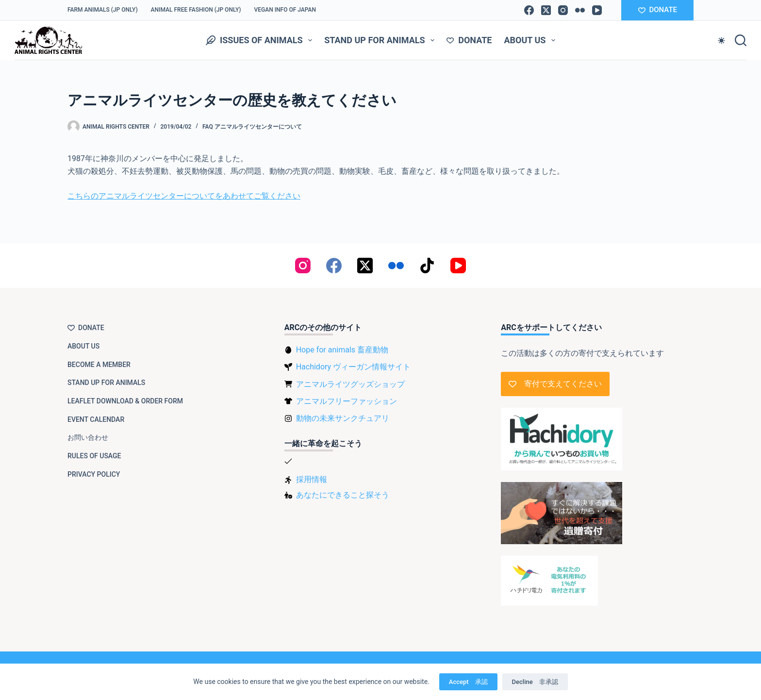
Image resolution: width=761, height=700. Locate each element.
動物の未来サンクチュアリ (343, 418)
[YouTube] (597, 10)
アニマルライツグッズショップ (350, 384)
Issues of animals (261, 40)
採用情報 (312, 479)
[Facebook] (529, 10)
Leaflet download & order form (125, 401)
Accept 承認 (468, 682)
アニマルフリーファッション (347, 401)
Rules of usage (94, 456)
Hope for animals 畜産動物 (342, 350)
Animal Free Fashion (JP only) (196, 10)
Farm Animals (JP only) (103, 10)
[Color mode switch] (721, 41)
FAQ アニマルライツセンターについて (252, 127)
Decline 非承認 (535, 682)
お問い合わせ (88, 437)
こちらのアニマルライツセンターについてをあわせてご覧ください (184, 196)
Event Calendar (96, 419)
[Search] (741, 40)
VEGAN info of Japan (285, 10)
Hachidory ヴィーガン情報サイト (353, 367)
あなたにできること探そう (343, 495)
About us (531, 40)
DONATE (658, 10)
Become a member (99, 365)
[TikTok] (427, 266)
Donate (469, 40)
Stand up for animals (381, 40)
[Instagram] (563, 10)
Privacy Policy (94, 474)
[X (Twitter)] (546, 10)
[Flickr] (580, 10)
